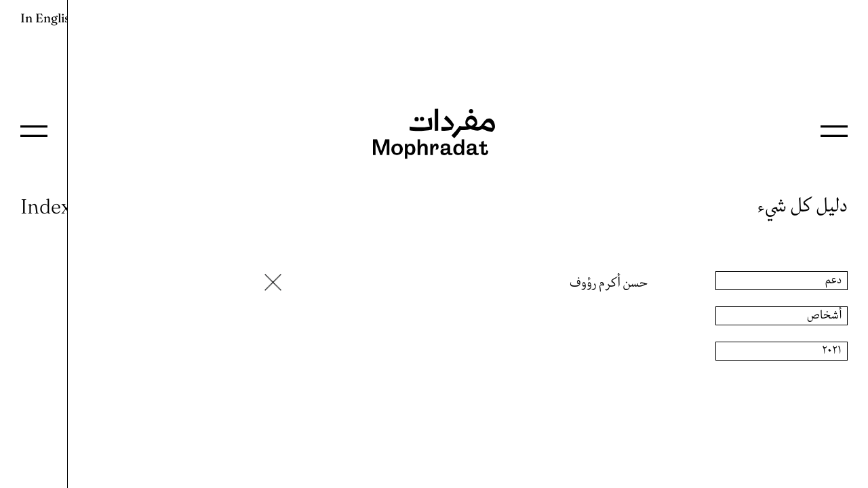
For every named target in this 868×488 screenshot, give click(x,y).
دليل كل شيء (803, 206)
